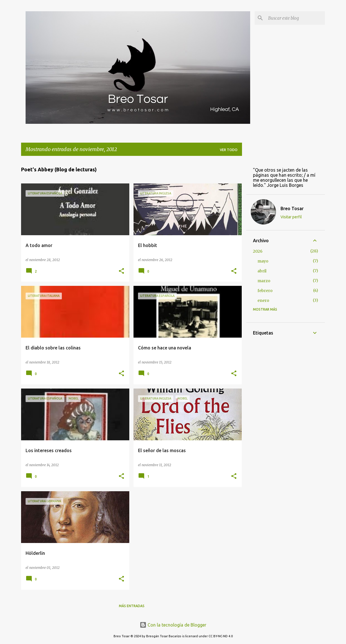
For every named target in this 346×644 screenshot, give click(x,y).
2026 (258, 251)
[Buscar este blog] (295, 18)
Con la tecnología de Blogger (173, 625)
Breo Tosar (292, 208)
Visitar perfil (291, 217)
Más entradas (132, 606)
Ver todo (229, 150)
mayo (263, 261)
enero (263, 300)
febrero (265, 291)
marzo (264, 281)
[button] (121, 271)
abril (262, 271)
